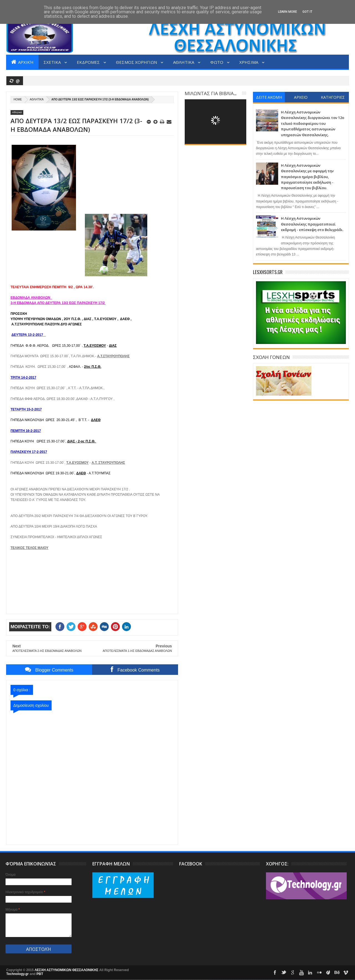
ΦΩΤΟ (217, 62)
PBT (40, 974)
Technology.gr (18, 974)
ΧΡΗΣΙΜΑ (249, 62)
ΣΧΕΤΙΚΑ (53, 62)
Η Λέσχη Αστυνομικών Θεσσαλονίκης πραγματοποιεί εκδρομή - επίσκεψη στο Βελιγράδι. (312, 224)
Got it (307, 12)
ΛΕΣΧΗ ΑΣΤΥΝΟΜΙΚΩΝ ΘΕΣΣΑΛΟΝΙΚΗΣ (67, 970)
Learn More (287, 12)
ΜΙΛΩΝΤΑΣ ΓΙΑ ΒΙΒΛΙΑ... (211, 93)
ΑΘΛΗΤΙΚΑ (184, 62)
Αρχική (22, 62)
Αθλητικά (37, 99)
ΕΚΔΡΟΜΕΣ (89, 62)
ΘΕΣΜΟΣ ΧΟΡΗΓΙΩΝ (137, 62)
